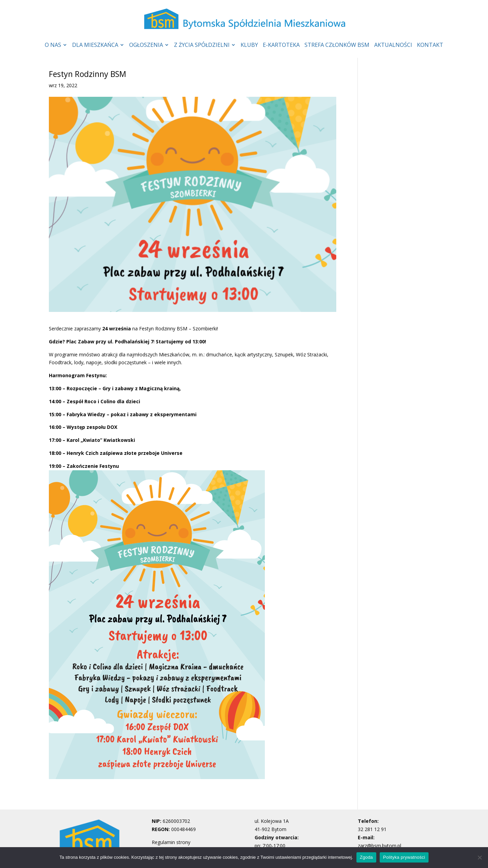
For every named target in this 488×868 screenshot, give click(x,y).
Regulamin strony (171, 842)
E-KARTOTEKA (281, 45)
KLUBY (249, 45)
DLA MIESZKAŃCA (95, 45)
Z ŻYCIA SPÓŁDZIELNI (202, 45)
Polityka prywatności (404, 857)
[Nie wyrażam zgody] (479, 857)
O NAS (53, 45)
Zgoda (366, 857)
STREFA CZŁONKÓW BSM (337, 45)
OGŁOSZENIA (146, 45)
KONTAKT (430, 45)
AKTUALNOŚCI (393, 45)
